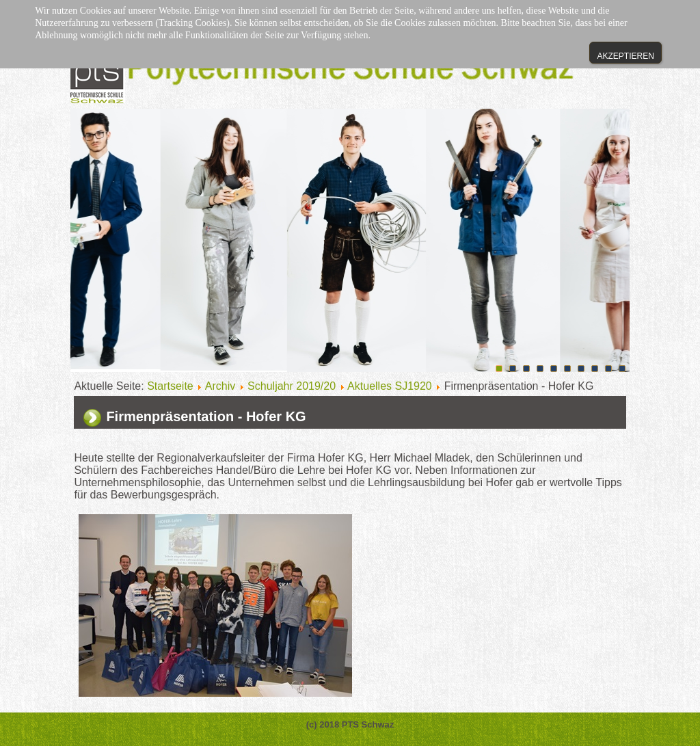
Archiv (220, 386)
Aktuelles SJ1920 (390, 386)
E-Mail (550, 438)
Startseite (170, 386)
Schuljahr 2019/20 (292, 386)
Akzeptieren (625, 56)
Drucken (513, 438)
